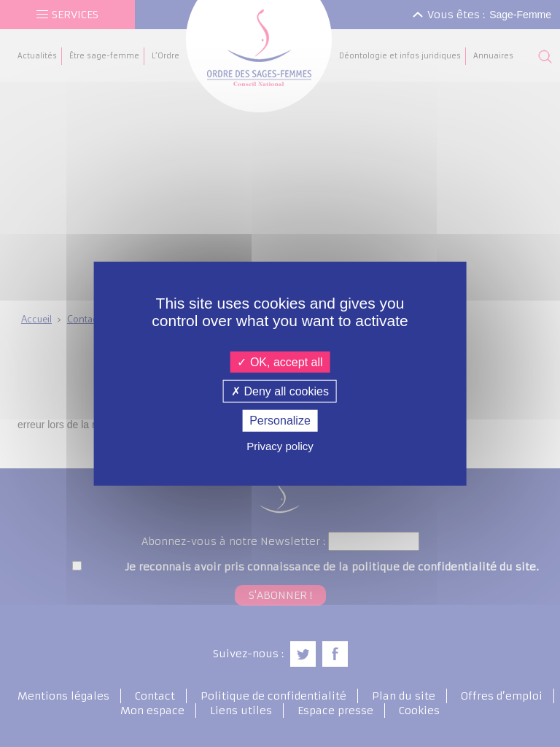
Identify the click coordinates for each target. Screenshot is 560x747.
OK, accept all (280, 362)
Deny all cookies (280, 391)
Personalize (280, 421)
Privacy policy (280, 445)
